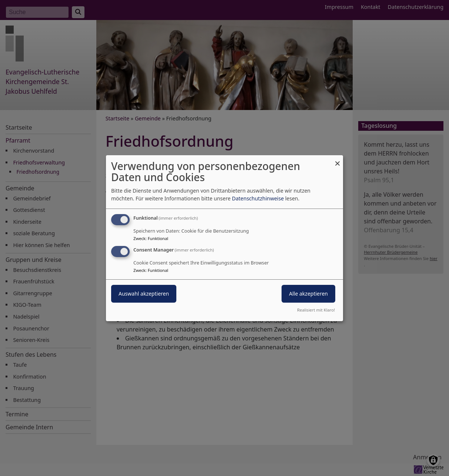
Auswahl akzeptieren (144, 294)
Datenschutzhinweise (258, 198)
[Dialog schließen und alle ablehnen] (337, 159)
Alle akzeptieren (308, 294)
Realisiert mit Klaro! (316, 310)
